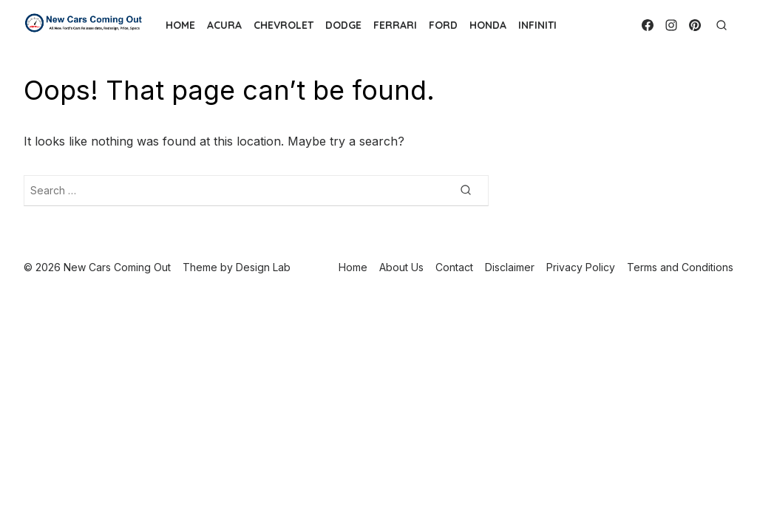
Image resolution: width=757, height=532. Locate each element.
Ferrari (395, 25)
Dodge (343, 25)
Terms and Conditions (680, 267)
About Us (401, 267)
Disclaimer (510, 267)
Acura (224, 25)
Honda (488, 25)
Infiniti (537, 25)
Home (180, 25)
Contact (454, 267)
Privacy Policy (581, 267)
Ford (443, 25)
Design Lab (263, 267)
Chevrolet (284, 25)
